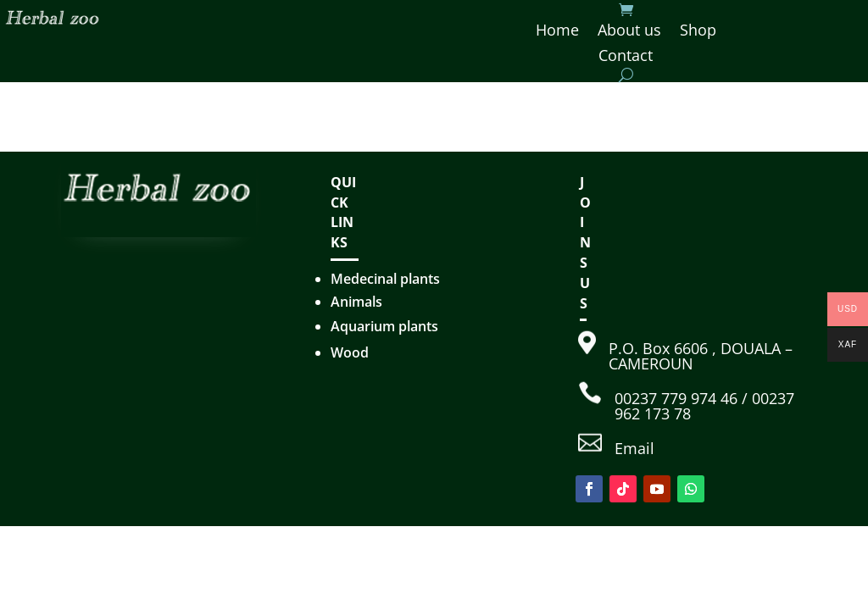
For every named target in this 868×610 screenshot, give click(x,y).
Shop (698, 32)
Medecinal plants (385, 279)
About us (629, 32)
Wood (350, 352)
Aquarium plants (384, 326)
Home (557, 32)
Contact (626, 57)
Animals (356, 302)
